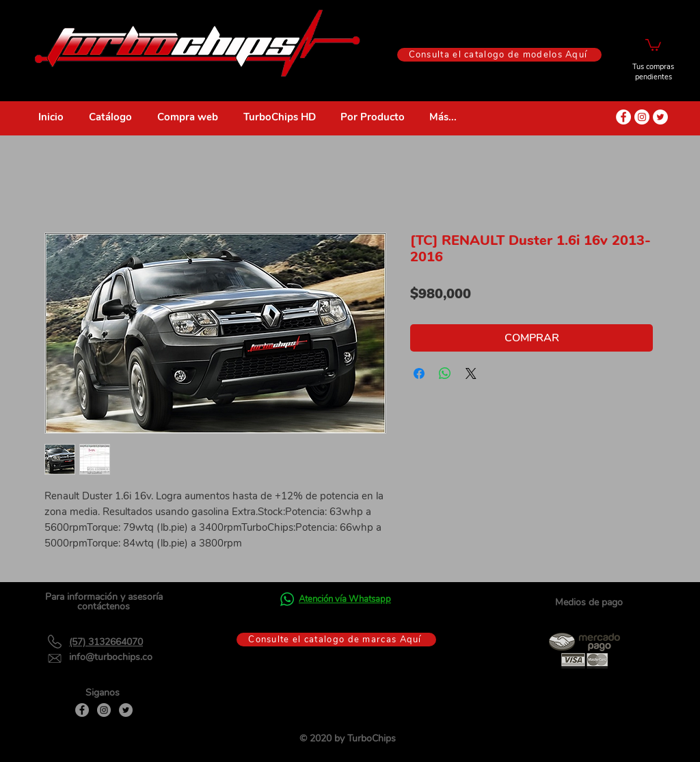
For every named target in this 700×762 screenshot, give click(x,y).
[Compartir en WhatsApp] (445, 373)
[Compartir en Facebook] (419, 373)
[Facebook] (82, 710)
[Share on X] (471, 373)
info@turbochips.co (111, 657)
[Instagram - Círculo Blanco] (642, 117)
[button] (653, 44)
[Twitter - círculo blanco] (660, 117)
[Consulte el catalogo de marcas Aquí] (336, 640)
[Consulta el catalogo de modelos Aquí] (499, 55)
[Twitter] (126, 710)
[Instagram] (104, 710)
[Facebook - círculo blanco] (623, 117)
